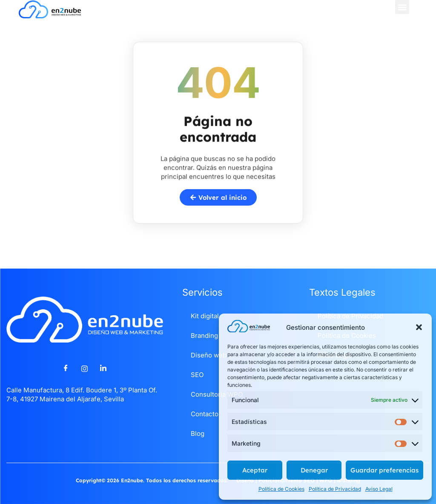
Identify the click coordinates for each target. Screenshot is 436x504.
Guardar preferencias (384, 470)
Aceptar (255, 470)
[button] (419, 327)
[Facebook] (66, 369)
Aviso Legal (379, 489)
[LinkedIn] (103, 369)
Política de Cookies (281, 489)
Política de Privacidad (335, 489)
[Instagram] (85, 369)
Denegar (314, 470)
